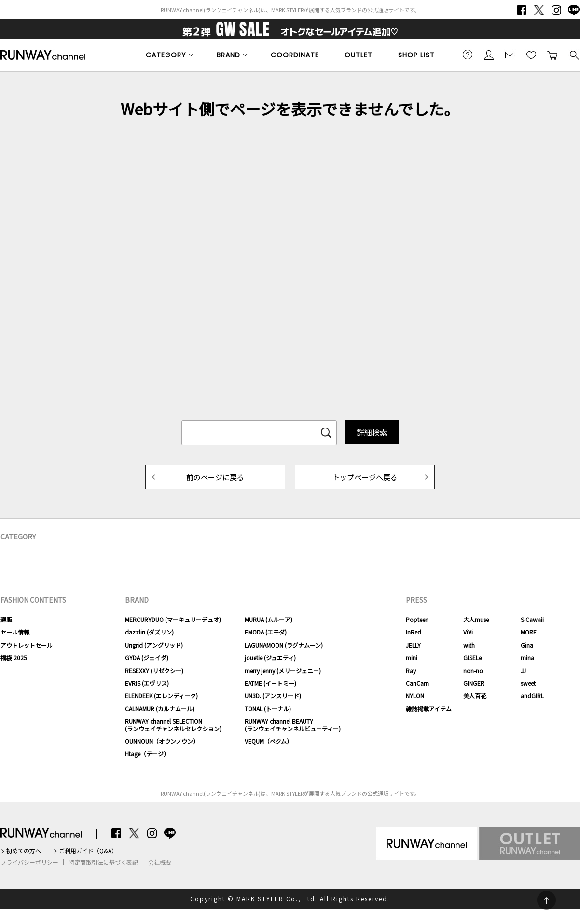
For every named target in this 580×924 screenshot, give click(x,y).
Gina (527, 645)
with (469, 645)
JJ (523, 670)
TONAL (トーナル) (268, 709)
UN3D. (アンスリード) (273, 696)
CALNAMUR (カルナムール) (160, 709)
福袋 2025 (14, 657)
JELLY (413, 645)
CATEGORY (166, 55)
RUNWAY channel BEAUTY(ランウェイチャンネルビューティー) (293, 724)
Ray (411, 670)
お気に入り (531, 55)
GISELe (472, 657)
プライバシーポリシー (29, 862)
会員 (489, 55)
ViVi (468, 632)
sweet (528, 683)
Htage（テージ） (147, 753)
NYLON (415, 696)
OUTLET (359, 55)
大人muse (476, 619)
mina (527, 657)
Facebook (522, 10)
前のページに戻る (215, 477)
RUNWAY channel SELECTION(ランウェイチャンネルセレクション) (173, 724)
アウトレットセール (27, 645)
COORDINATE (295, 55)
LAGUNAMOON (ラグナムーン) (284, 645)
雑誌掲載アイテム (429, 709)
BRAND (228, 55)
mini (412, 657)
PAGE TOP (546, 900)
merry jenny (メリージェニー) (283, 670)
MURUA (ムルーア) (269, 619)
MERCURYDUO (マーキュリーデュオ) (173, 619)
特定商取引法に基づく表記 (103, 862)
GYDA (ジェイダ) (147, 657)
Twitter (539, 10)
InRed (414, 632)
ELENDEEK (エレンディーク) (161, 696)
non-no (473, 670)
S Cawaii (532, 619)
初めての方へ (24, 851)
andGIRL (532, 696)
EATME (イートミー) (270, 683)
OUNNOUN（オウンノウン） (162, 741)
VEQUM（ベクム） (269, 741)
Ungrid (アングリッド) (154, 645)
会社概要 (160, 862)
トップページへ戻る (365, 477)
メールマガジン (510, 55)
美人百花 (475, 696)
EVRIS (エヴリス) (147, 683)
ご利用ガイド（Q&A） (88, 851)
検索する (574, 55)
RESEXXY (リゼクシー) (154, 670)
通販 (6, 619)
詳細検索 (372, 432)
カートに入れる (552, 55)
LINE (574, 10)
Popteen (417, 619)
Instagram (556, 10)
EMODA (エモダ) (266, 632)
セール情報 (15, 632)
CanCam (417, 683)
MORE (529, 632)
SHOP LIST (416, 55)
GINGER (474, 683)
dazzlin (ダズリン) (149, 632)
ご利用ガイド (468, 55)
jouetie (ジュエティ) (270, 657)
